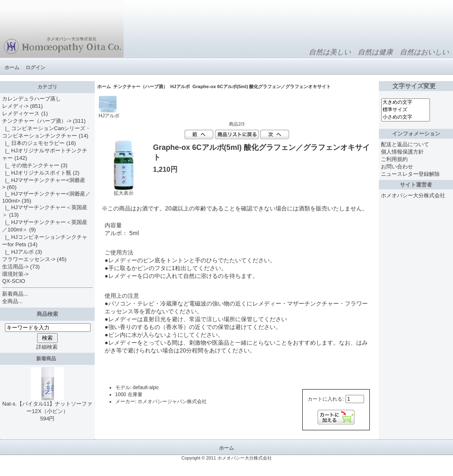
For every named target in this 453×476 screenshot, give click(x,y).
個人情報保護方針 (402, 152)
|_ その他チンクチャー (31, 165)
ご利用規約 (394, 159)
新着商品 (48, 359)
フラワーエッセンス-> (29, 259)
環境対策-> (15, 274)
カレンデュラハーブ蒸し (32, 99)
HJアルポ (180, 86)
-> (37, 121)
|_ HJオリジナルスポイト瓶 (37, 173)
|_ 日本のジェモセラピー (33, 143)
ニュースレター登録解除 (410, 174)
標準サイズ (406, 110)
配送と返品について (405, 144)
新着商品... (15, 294)
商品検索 (47, 314)
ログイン (35, 68)
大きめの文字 (406, 103)
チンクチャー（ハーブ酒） (140, 86)
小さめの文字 (406, 117)
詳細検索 (47, 347)
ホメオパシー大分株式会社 (413, 195)
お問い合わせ (397, 167)
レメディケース (21, 113)
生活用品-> (15, 267)
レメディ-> (15, 106)
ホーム (12, 68)
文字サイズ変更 (416, 86)
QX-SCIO (14, 281)
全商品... (12, 301)
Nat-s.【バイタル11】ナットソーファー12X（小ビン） (48, 405)
